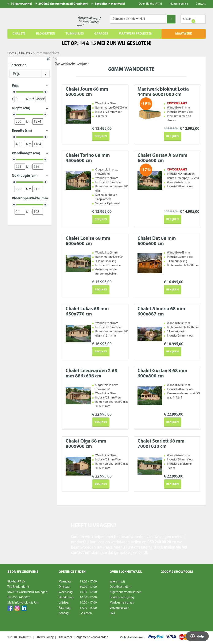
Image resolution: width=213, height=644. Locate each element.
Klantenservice (179, 4)
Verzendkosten (119, 608)
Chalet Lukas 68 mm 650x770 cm (87, 312)
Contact (201, 4)
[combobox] (30, 74)
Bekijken (101, 136)
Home (12, 53)
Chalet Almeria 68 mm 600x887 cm (161, 312)
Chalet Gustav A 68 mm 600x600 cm (162, 158)
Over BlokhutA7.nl (150, 4)
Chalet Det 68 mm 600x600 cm (157, 241)
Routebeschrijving (122, 598)
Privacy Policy (44, 637)
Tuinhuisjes (75, 34)
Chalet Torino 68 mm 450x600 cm (88, 158)
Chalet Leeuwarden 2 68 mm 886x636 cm (91, 374)
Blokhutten (46, 34)
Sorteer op (18, 65)
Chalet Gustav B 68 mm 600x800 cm (162, 374)
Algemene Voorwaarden (92, 637)
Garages (101, 34)
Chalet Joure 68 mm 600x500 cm (87, 92)
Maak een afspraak (122, 603)
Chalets (19, 34)
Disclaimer (65, 637)
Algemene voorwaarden (126, 592)
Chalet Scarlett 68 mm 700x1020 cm (161, 444)
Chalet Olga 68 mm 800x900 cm (86, 444)
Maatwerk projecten (135, 34)
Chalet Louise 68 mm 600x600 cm (88, 241)
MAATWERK (184, 34)
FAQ (112, 613)
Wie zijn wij (117, 582)
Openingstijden (120, 587)
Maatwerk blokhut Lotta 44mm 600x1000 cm (163, 92)
